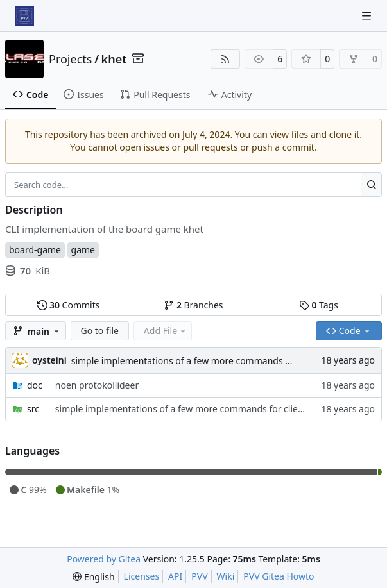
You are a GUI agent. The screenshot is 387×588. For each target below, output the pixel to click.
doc (35, 385)
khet (114, 59)
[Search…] (371, 185)
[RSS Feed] (225, 59)
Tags (319, 305)
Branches (193, 305)
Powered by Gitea (104, 559)
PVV (199, 576)
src (33, 409)
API (175, 576)
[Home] (24, 16)
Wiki (226, 576)
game (83, 250)
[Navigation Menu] (368, 16)
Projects (70, 59)
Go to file (100, 331)
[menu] (93, 577)
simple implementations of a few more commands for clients (199, 361)
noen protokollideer (97, 385)
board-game (35, 250)
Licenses (142, 576)
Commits (69, 305)
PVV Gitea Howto (279, 576)
